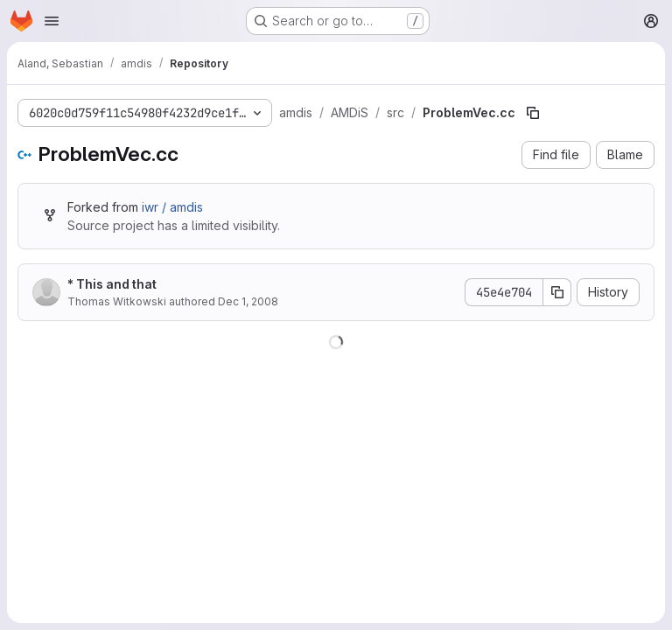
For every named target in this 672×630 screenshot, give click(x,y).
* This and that (112, 284)
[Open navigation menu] (52, 21)
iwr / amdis (172, 207)
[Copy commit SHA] (557, 292)
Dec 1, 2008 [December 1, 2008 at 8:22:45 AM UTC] (248, 301)
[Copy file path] (533, 113)
